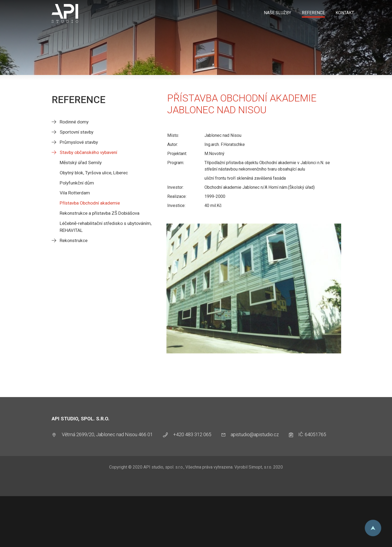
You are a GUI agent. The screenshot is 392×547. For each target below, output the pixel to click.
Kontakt (345, 13)
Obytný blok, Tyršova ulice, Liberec (94, 173)
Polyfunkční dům (77, 183)
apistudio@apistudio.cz (255, 434)
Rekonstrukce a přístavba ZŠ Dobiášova (100, 213)
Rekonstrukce (74, 240)
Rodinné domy (74, 122)
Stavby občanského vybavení (88, 152)
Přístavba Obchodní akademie (90, 203)
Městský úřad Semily (81, 163)
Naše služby (277, 13)
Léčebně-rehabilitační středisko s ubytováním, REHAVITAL (106, 227)
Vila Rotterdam (75, 193)
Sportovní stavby (77, 132)
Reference (313, 13)
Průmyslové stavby (79, 142)
